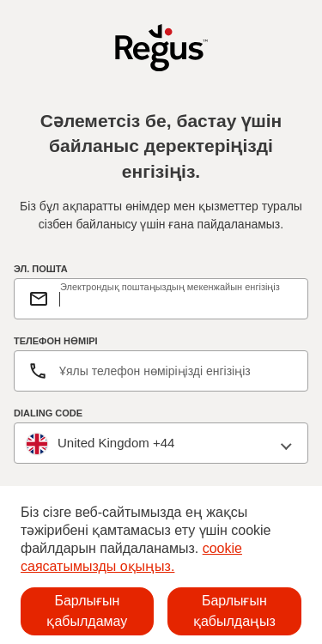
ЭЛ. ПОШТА (41, 269)
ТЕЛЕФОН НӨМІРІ (56, 341)
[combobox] (161, 444)
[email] (176, 299)
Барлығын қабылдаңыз (234, 611)
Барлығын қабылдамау (87, 611)
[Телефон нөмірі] (161, 371)
